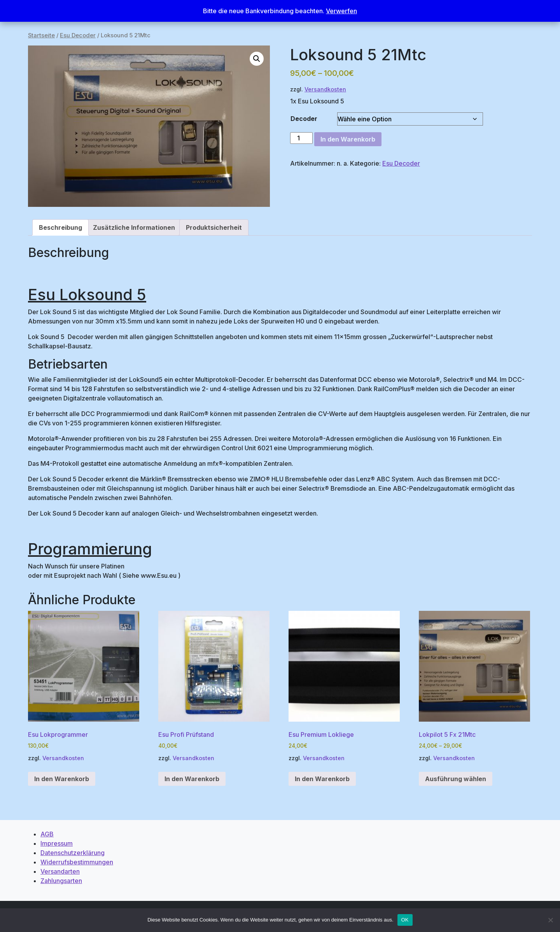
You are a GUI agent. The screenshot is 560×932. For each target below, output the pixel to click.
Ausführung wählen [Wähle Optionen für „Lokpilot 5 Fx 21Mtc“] (456, 779)
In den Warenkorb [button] (62, 779)
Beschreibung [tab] (60, 227)
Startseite (41, 35)
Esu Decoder (78, 35)
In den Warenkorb (348, 139)
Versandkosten (325, 89)
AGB (47, 834)
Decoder (304, 119)
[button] (257, 59)
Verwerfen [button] (341, 11)
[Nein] (550, 920)
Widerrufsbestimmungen (77, 862)
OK (405, 920)
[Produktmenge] (301, 138)
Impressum (57, 843)
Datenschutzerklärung (73, 853)
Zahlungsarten (61, 881)
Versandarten (60, 871)
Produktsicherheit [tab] (214, 227)
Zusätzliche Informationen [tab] (134, 227)
